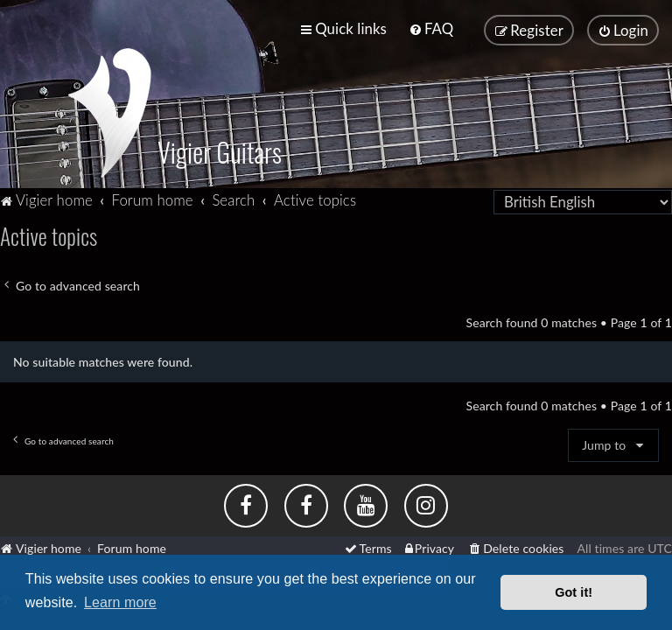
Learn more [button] (120, 602)
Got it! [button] (574, 592)
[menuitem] (431, 28)
